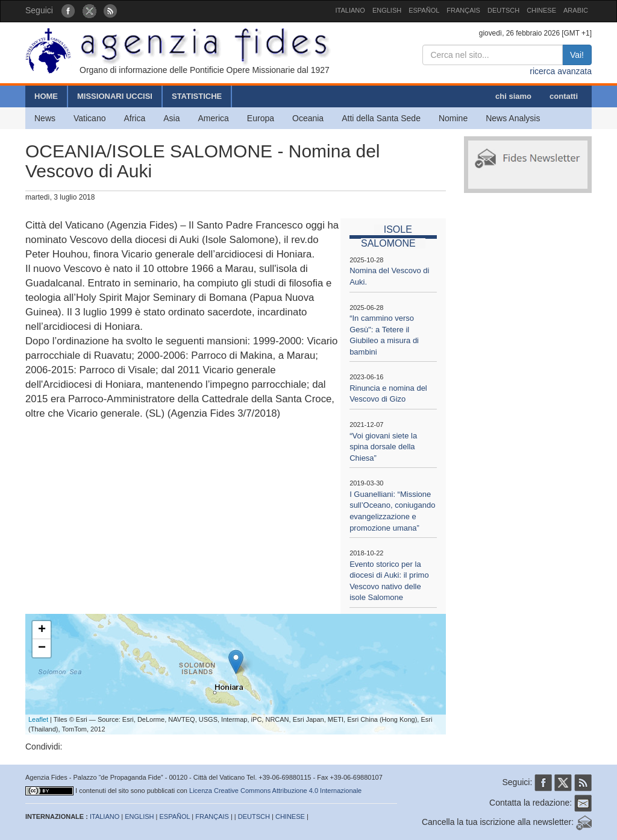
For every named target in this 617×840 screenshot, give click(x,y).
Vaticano (89, 118)
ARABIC (576, 10)
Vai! (577, 55)
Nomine (453, 118)
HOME (46, 96)
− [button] (42, 648)
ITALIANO (350, 10)
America (214, 118)
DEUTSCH (503, 10)
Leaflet (38, 719)
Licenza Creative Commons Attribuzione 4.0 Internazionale (275, 791)
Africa (134, 118)
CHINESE (541, 10)
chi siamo (513, 96)
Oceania (308, 118)
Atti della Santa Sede (381, 118)
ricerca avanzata (561, 71)
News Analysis (513, 118)
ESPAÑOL (424, 10)
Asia (171, 118)
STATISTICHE (197, 96)
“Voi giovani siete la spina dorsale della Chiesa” (383, 447)
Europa (261, 118)
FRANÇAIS (463, 10)
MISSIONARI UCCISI (115, 96)
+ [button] (42, 630)
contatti (564, 96)
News (45, 118)
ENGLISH (387, 10)
